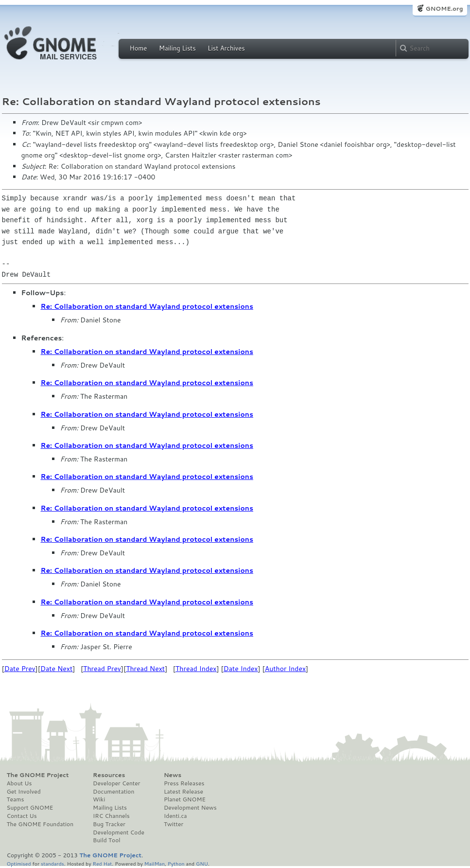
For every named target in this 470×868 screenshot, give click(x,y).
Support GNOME (30, 808)
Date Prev (20, 669)
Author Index (285, 669)
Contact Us (22, 816)
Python (176, 863)
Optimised (19, 863)
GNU (202, 863)
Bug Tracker (109, 824)
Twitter (174, 824)
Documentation (113, 792)
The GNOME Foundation (40, 824)
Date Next (56, 669)
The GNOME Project (38, 775)
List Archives (226, 48)
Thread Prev (102, 669)
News (173, 775)
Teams (16, 799)
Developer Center (116, 783)
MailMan (155, 863)
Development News (190, 808)
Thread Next (145, 669)
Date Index (241, 669)
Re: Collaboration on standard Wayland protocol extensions (147, 306)
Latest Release (183, 792)
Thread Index (196, 669)
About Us (19, 783)
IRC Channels (111, 816)
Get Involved (24, 792)
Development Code (119, 833)
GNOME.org (444, 9)
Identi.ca (175, 816)
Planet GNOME (185, 799)
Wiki (99, 799)
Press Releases (184, 783)
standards (52, 863)
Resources (109, 775)
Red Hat (102, 863)
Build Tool (106, 840)
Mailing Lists (177, 48)
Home (139, 48)
